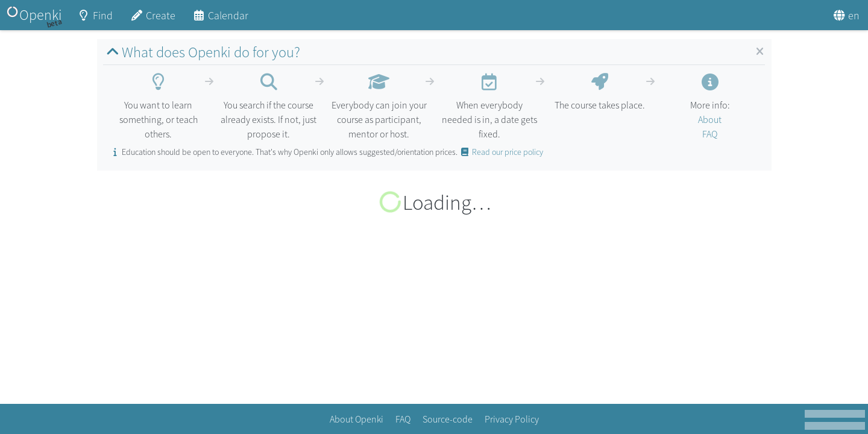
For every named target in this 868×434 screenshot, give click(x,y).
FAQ (710, 134)
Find (95, 20)
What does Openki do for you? (202, 52)
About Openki (357, 419)
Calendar (221, 20)
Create (153, 20)
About (710, 119)
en (846, 15)
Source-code (448, 419)
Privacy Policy (512, 419)
